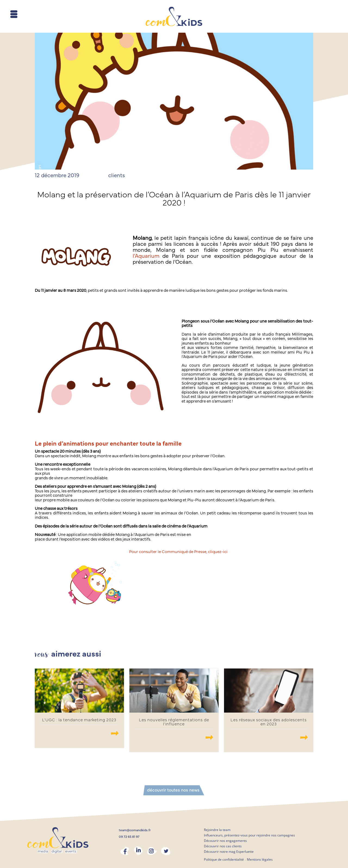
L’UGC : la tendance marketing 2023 (79, 720)
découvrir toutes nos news (173, 790)
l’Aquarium (146, 256)
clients (116, 176)
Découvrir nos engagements (225, 841)
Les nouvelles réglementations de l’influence (174, 722)
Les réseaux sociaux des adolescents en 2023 (269, 722)
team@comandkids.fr (135, 830)
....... (115, 733)
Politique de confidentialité (224, 859)
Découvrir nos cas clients (223, 846)
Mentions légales (260, 859)
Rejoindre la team (217, 830)
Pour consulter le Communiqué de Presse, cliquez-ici (178, 552)
